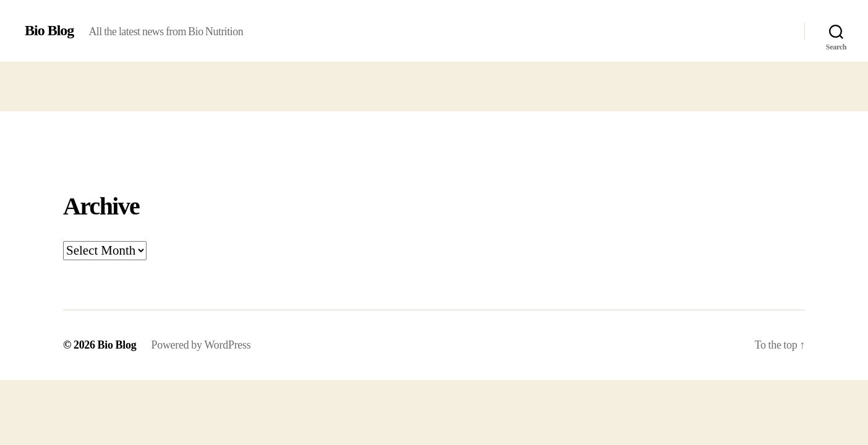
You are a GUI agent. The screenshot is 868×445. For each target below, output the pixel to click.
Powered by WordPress (201, 345)
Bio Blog (49, 31)
